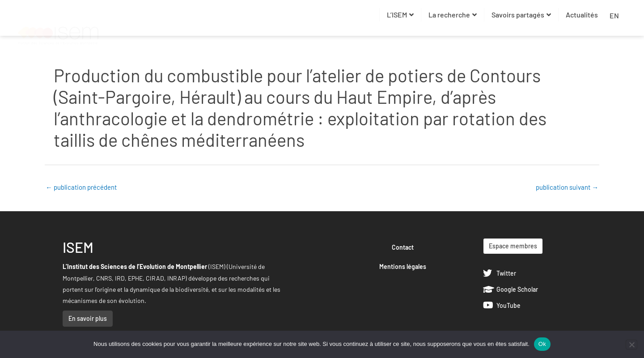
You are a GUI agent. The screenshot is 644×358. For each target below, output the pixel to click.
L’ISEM (400, 15)
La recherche (453, 15)
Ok (542, 344)
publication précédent (81, 187)
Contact (403, 247)
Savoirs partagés (521, 15)
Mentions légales (403, 266)
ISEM (78, 247)
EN (614, 15)
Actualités (582, 15)
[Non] (631, 345)
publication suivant (567, 187)
